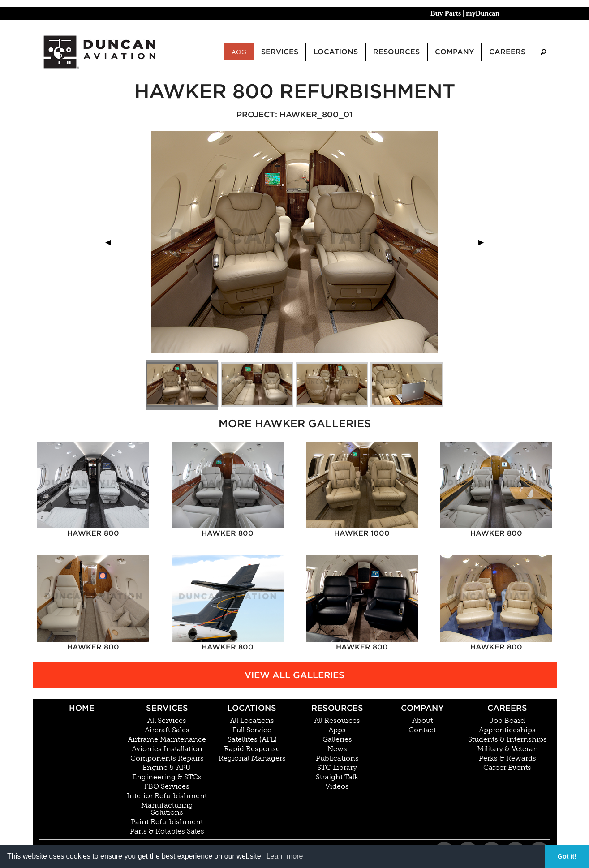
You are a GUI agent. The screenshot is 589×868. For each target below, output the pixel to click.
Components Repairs (167, 758)
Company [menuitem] (454, 52)
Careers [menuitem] (507, 52)
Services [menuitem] (280, 52)
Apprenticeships (507, 730)
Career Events (507, 768)
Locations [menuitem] (336, 52)
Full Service (252, 730)
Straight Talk (337, 777)
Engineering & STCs (167, 777)
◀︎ (112, 242)
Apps (337, 730)
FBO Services (167, 786)
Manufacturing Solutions (167, 809)
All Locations (252, 721)
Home (82, 708)
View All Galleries (294, 675)
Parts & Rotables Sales (167, 831)
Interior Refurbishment (167, 796)
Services (167, 708)
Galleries (337, 739)
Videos (337, 786)
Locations (252, 708)
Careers (507, 708)
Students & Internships (507, 739)
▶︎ (485, 242)
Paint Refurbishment (167, 822)
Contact (422, 730)
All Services (167, 721)
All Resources (337, 721)
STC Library (337, 768)
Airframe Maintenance (167, 739)
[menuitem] (543, 52)
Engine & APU (167, 768)
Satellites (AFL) (252, 739)
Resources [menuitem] (396, 52)
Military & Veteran (507, 749)
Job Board (507, 721)
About (422, 721)
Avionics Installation (167, 749)
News (337, 749)
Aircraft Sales (167, 730)
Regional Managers (252, 758)
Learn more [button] (285, 856)
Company (422, 708)
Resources (337, 708)
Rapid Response (252, 749)
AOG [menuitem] (239, 52)
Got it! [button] (567, 856)
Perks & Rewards (507, 758)
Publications (337, 758)
